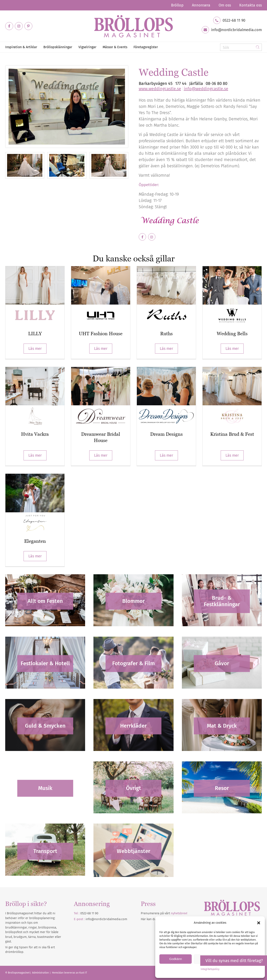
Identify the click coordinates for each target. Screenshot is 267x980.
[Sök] (241, 47)
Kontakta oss (251, 5)
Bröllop (177, 5)
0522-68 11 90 (234, 20)
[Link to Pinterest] (28, 26)
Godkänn (176, 959)
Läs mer (35, 349)
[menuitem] (177, 5)
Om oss (225, 5)
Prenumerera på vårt (164, 913)
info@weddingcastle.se (206, 89)
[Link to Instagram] (19, 26)
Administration (41, 973)
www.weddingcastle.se (160, 89)
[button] (259, 923)
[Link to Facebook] (9, 26)
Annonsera (201, 5)
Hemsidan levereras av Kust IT (69, 973)
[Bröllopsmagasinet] (133, 26)
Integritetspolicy (210, 969)
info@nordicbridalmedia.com (236, 30)
